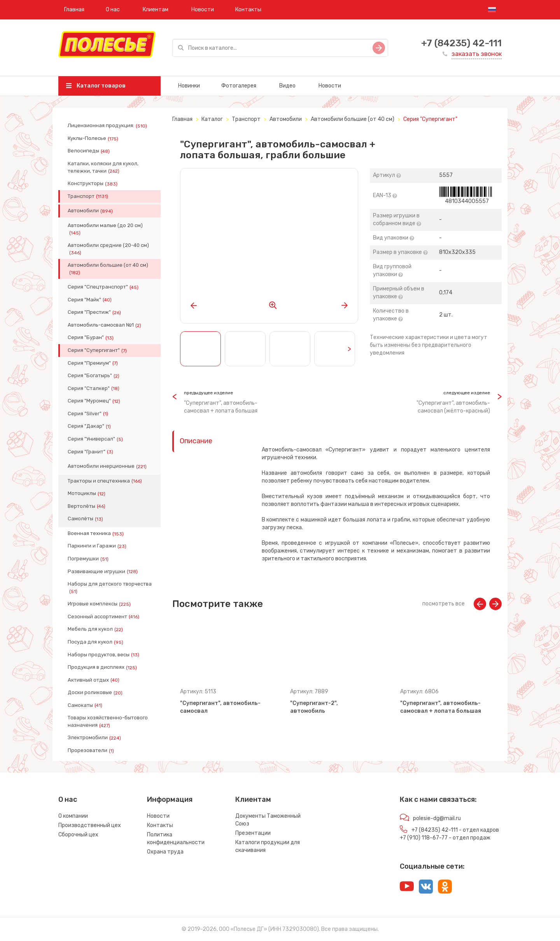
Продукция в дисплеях (103, 667)
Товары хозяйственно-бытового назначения (108, 721)
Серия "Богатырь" (94, 376)
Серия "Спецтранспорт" (104, 287)
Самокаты (86, 705)
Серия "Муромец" (95, 401)
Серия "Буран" (91, 338)
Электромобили (95, 738)
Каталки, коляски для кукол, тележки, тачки (103, 167)
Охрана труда (165, 852)
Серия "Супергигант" (98, 350)
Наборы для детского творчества (110, 588)
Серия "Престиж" (95, 312)
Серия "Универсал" (96, 439)
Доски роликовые (96, 693)
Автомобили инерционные (108, 466)
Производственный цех (90, 825)
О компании (73, 816)
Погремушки (89, 559)
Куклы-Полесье (94, 138)
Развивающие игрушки (103, 572)
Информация (170, 799)
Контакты (248, 10)
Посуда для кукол (96, 642)
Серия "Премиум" (94, 363)
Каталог (212, 119)
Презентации (253, 833)
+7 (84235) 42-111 (461, 43)
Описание (196, 441)
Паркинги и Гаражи (98, 546)
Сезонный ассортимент (104, 617)
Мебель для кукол (96, 629)
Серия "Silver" (89, 414)
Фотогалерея (239, 86)
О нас (113, 10)
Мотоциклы (87, 493)
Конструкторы (93, 184)
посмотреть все (444, 604)
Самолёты (86, 519)
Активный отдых (94, 680)
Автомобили (91, 211)
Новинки (189, 86)
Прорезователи (92, 750)
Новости (203, 10)
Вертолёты (87, 506)
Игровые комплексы (100, 604)
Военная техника (96, 533)
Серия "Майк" (90, 300)
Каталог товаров (96, 86)
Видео (287, 86)
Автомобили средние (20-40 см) (108, 249)
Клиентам (156, 10)
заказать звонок (477, 54)
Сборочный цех (78, 835)
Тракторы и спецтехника (106, 481)
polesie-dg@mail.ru (437, 818)
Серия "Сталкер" (94, 388)
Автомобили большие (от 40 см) (108, 269)
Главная (74, 10)
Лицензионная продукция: (108, 126)
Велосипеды (89, 151)
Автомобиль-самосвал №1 (105, 325)
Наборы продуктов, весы (104, 655)
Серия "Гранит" (91, 452)
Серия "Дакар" (90, 426)
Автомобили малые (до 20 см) (105, 229)
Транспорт (89, 196)
